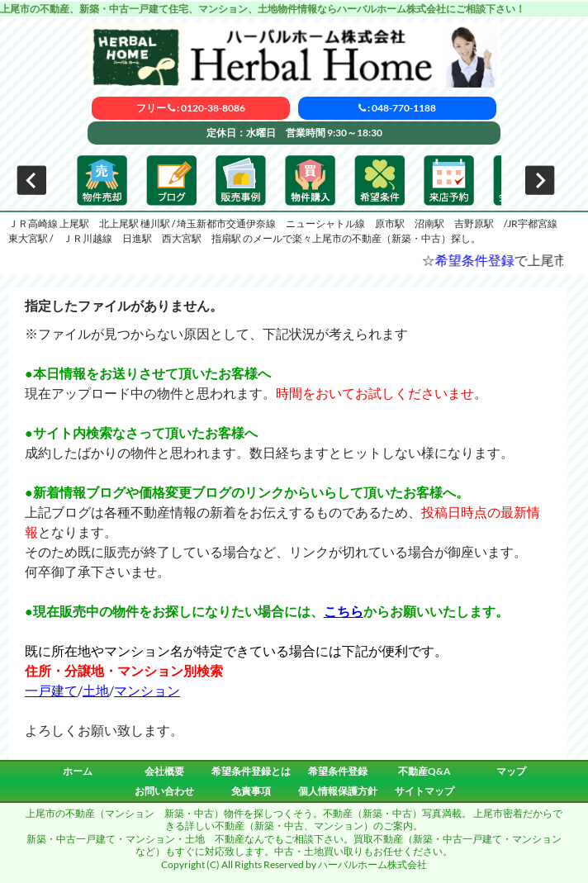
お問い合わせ (164, 791)
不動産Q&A (424, 771)
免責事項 (251, 791)
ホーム (78, 771)
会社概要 (164, 771)
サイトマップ (424, 791)
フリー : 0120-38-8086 (191, 108)
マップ (511, 771)
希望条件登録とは (251, 771)
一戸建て (51, 690)
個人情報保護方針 (338, 791)
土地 (96, 690)
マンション (147, 690)
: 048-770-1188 (397, 108)
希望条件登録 (486, 260)
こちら (344, 611)
